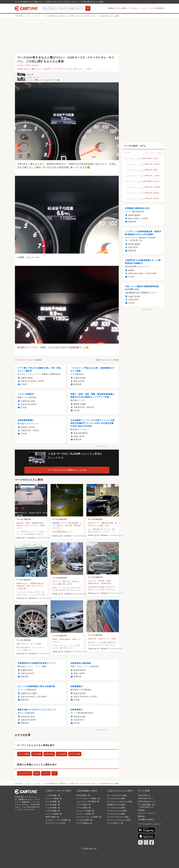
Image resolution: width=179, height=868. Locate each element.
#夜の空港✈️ (73, 523)
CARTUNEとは (144, 795)
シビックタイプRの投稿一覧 (88, 802)
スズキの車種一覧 (53, 811)
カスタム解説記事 (157, 8)
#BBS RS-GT (94, 583)
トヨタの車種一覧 (53, 795)
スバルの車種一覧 (53, 808)
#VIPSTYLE (106, 583)
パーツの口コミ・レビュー (138, 8)
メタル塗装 (62, 754)
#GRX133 (92, 639)
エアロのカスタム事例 (116, 814)
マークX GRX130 (59, 519)
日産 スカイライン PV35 (107, 360)
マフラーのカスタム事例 (117, 811)
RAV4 (37, 773)
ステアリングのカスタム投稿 (119, 820)
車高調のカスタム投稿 (116, 805)
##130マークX (50, 69)
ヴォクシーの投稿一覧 (85, 814)
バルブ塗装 (37, 754)
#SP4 (74, 639)
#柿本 (27, 523)
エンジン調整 (24, 754)
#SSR (55, 639)
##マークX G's (65, 69)
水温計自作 (49, 754)
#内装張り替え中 (37, 583)
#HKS (109, 581)
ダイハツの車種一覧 (54, 814)
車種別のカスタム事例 (117, 8)
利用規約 (141, 810)
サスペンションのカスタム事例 (120, 802)
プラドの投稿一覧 (83, 808)
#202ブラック (94, 523)
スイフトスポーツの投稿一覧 (88, 798)
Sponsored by (102, 446)
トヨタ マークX (33, 77)
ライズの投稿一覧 (83, 805)
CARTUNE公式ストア (147, 802)
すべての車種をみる (84, 823)
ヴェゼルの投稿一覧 (84, 820)
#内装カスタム (22, 583)
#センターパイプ (32, 526)
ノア (55, 773)
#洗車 (114, 639)
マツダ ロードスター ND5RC (28, 360)
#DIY (29, 586)
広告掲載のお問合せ (146, 819)
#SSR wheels (65, 639)
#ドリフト (92, 581)
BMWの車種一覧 (52, 817)
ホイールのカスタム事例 (117, 795)
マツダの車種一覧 (53, 805)
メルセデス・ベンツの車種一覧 (58, 820)
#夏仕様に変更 (107, 523)
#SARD (101, 581)
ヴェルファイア (25, 773)
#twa (19, 644)
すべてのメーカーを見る (55, 823)
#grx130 (20, 523)
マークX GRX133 (95, 577)
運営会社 (141, 816)
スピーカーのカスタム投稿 (118, 817)
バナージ (30, 75)
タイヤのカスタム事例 (116, 798)
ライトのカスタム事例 (116, 808)
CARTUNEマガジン (146, 798)
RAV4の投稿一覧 (83, 795)
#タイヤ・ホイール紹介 (32, 644)
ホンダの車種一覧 (53, 802)
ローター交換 (75, 754)
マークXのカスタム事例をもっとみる (67, 470)
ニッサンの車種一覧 (54, 798)
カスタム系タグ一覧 (115, 823)
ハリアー (46, 773)
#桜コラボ (66, 581)
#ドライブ (56, 581)
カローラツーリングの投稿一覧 (89, 817)
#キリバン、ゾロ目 (82, 69)
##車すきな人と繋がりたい (30, 69)
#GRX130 (21, 586)
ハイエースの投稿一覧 (85, 811)
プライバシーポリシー (147, 813)
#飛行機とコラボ (59, 523)
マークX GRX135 (24, 519)
